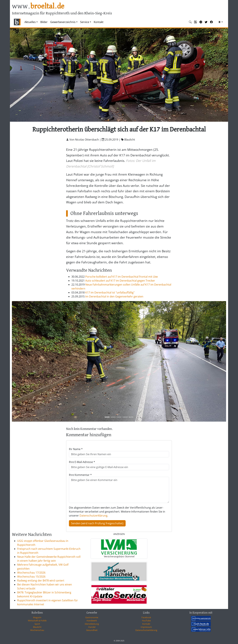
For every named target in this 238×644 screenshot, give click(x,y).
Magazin (37, 617)
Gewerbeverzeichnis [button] (63, 22)
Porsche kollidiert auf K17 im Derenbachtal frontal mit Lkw (121, 277)
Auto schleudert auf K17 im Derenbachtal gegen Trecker (120, 281)
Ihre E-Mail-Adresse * (82, 462)
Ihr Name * (76, 449)
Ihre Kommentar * (80, 475)
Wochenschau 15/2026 (31, 577)
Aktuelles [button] (30, 22)
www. (38, 6)
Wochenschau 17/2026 (31, 573)
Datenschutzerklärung (93, 516)
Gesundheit (92, 630)
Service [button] (85, 22)
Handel (92, 627)
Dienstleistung (92, 624)
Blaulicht (37, 627)
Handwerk (92, 621)
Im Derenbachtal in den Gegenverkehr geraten (114, 296)
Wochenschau (37, 630)
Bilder (44, 22)
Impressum (146, 627)
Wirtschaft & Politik (37, 621)
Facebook (146, 617)
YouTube (146, 621)
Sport (37, 624)
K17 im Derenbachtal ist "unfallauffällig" (110, 292)
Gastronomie (92, 617)
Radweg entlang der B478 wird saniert (41, 581)
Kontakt (99, 22)
